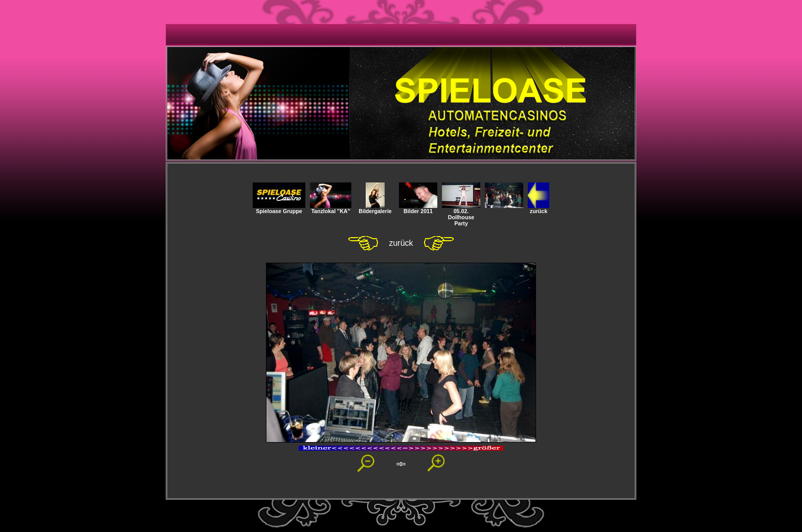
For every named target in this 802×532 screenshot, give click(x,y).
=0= (401, 464)
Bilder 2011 (418, 209)
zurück (539, 209)
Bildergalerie (375, 209)
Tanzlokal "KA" (331, 209)
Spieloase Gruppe (279, 209)
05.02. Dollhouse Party (461, 215)
